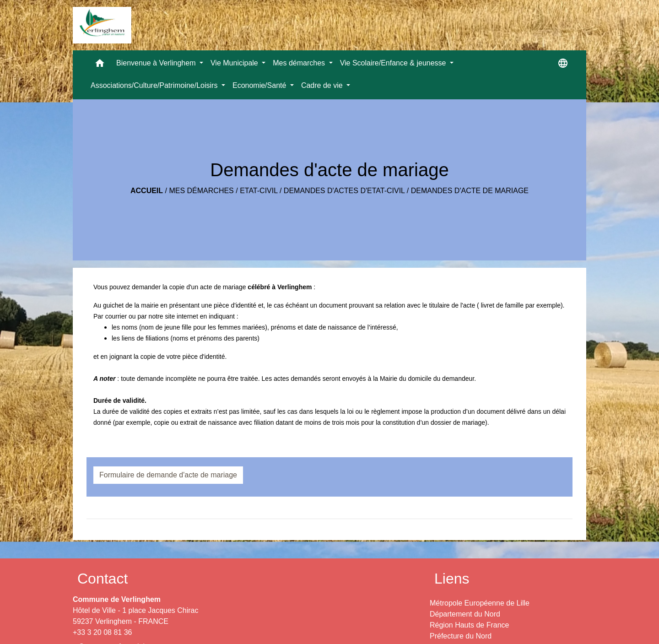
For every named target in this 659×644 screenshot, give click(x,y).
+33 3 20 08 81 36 (102, 632)
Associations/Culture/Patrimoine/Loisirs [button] (155, 85)
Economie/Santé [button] (260, 85)
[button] (100, 65)
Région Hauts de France (469, 625)
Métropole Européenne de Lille (480, 603)
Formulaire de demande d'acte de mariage (168, 475)
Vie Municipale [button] (235, 63)
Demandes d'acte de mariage (470, 191)
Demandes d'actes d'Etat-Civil (344, 191)
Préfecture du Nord (461, 636)
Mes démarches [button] (300, 63)
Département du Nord (465, 614)
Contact (103, 579)
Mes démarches (201, 191)
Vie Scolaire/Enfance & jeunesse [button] (394, 63)
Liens (452, 579)
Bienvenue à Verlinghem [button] (157, 63)
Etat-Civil (259, 191)
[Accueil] (102, 25)
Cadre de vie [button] (323, 85)
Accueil (147, 191)
